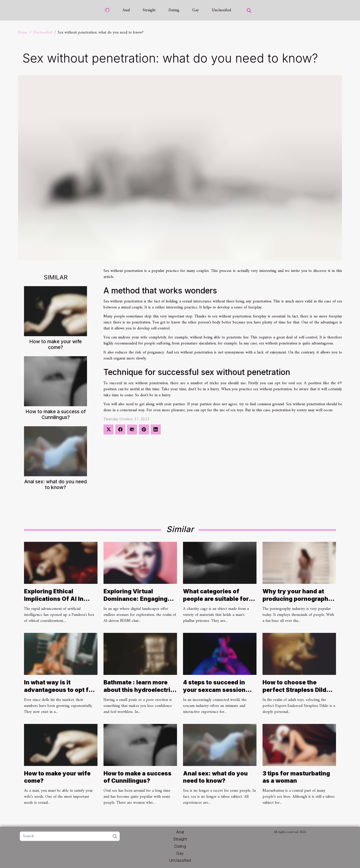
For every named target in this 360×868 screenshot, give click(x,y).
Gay (195, 10)
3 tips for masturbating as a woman (296, 777)
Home (23, 33)
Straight (149, 10)
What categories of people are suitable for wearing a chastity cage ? (218, 603)
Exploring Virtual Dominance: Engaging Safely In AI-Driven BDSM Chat (135, 603)
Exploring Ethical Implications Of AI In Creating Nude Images (56, 599)
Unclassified (221, 10)
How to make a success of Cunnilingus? (56, 414)
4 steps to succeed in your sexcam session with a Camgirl (214, 690)
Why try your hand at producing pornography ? (297, 599)
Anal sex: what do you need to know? (55, 484)
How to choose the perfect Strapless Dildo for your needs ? (296, 690)
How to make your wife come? (55, 344)
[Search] (70, 836)
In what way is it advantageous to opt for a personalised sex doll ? (60, 690)
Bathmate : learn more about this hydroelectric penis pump (139, 690)
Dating (174, 10)
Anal (126, 10)
